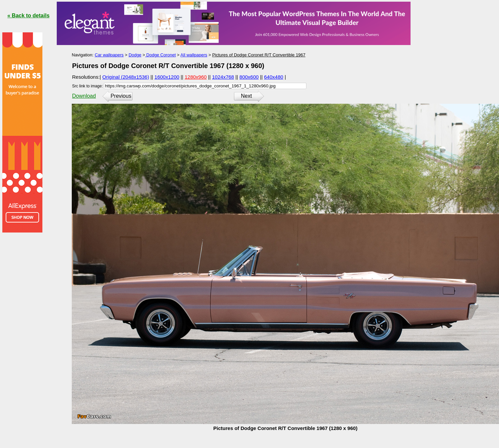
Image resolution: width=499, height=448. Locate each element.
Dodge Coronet (161, 55)
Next (246, 96)
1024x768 (223, 77)
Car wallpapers (109, 55)
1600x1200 (167, 77)
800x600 (249, 77)
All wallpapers (194, 55)
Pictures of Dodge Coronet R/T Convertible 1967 (259, 55)
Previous (121, 96)
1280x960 (196, 77)
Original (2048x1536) (126, 77)
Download (84, 96)
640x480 (274, 77)
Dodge (135, 55)
